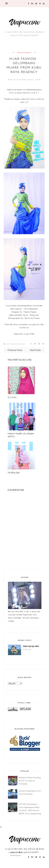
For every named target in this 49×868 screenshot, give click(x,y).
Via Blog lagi (14, 472)
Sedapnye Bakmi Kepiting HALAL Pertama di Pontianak (30, 781)
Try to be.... (13, 397)
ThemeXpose (15, 855)
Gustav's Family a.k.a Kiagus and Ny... (21, 435)
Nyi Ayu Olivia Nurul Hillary (22, 80)
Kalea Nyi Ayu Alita (31, 646)
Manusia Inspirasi (24, 53)
